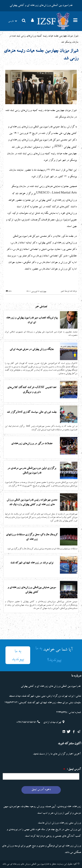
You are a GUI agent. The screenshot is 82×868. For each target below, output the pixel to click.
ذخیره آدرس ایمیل (41, 790)
